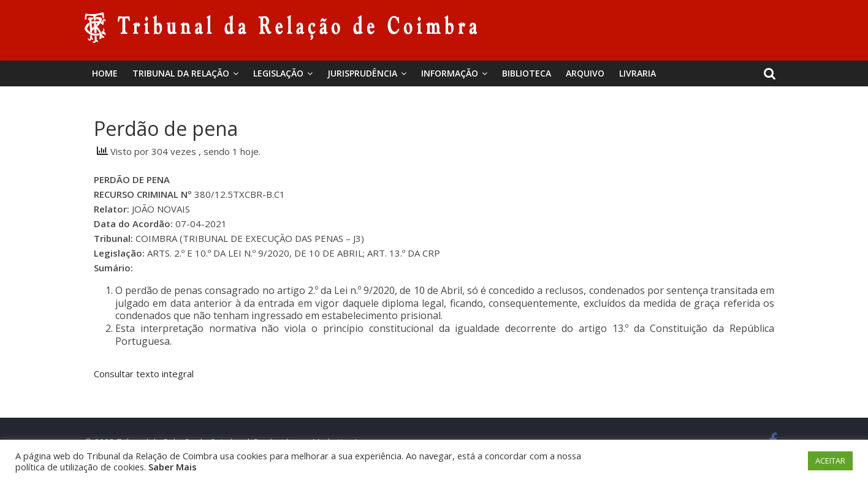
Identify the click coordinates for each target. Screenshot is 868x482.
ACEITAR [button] (830, 461)
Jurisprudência (362, 73)
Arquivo (585, 73)
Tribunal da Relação (181, 73)
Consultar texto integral (144, 374)
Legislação (278, 73)
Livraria (638, 73)
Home (105, 73)
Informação (450, 73)
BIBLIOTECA (527, 73)
